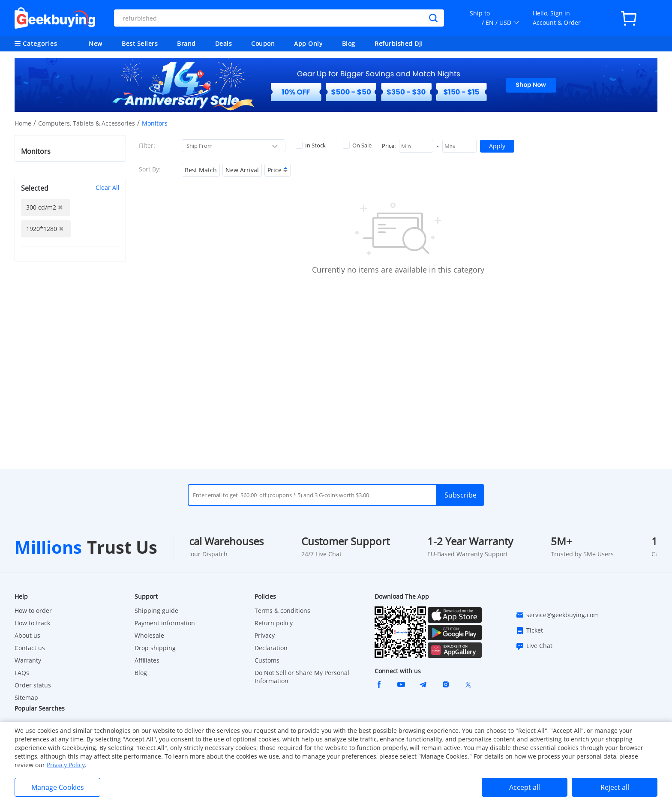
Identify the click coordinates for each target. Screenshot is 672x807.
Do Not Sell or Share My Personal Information (302, 677)
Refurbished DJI (399, 43)
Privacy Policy (66, 765)
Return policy (274, 623)
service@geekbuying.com (557, 615)
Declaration (271, 648)
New (96, 43)
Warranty (28, 660)
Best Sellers (140, 43)
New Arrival (242, 170)
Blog (349, 43)
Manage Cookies (58, 787)
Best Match (201, 170)
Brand (186, 43)
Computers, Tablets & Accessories (87, 123)
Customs (267, 660)
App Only (308, 43)
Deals (224, 43)
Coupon (263, 43)
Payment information (165, 623)
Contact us (30, 648)
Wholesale (149, 635)
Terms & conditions (282, 610)
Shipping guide (156, 610)
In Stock (311, 145)
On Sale (357, 145)
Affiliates (147, 660)
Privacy (265, 635)
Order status (33, 685)
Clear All (108, 187)
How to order (33, 610)
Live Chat (534, 646)
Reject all (615, 787)
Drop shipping (155, 648)
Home (23, 123)
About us (27, 635)
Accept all (525, 787)
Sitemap (26, 697)
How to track (32, 623)
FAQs (22, 673)
